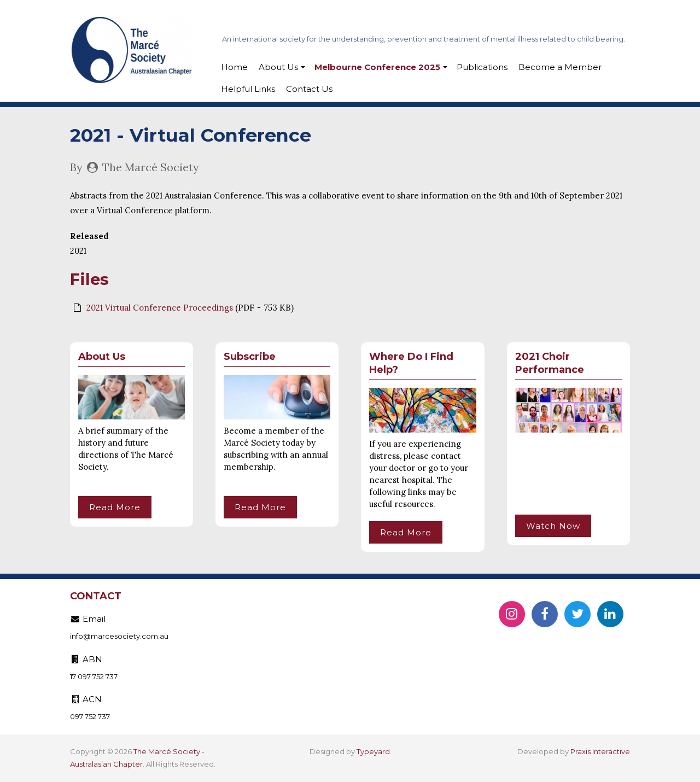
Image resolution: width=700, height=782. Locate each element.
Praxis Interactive (600, 751)
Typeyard (373, 751)
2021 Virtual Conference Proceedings (160, 308)
